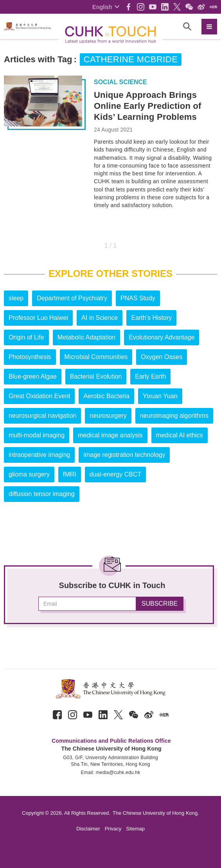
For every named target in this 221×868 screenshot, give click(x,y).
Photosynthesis (30, 357)
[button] (106, 7)
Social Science (120, 82)
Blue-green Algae (33, 376)
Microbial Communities (96, 357)
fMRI (70, 474)
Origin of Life (26, 337)
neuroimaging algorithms (174, 416)
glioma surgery (29, 474)
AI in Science (100, 318)
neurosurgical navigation (42, 416)
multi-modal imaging (37, 435)
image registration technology (124, 455)
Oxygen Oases (162, 357)
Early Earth (150, 376)
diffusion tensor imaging (42, 494)
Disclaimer (88, 829)
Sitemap (135, 829)
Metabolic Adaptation (87, 337)
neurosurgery (108, 416)
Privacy (113, 829)
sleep (16, 298)
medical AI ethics (180, 435)
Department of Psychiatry (72, 298)
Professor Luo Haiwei (38, 318)
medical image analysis (110, 435)
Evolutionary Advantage (162, 337)
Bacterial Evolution (96, 376)
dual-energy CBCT (116, 474)
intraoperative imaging (39, 455)
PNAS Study (138, 298)
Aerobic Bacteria (106, 396)
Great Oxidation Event (39, 396)
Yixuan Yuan (160, 396)
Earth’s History (151, 318)
